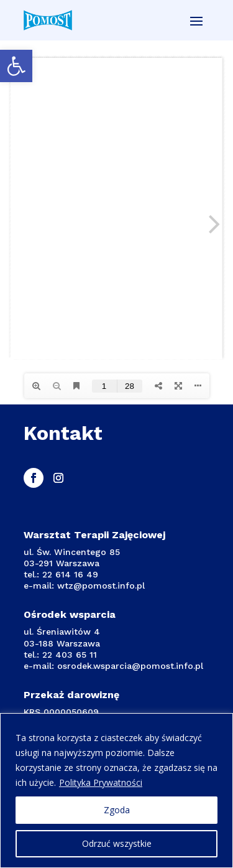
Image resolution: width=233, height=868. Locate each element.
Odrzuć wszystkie (117, 843)
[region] (116, 791)
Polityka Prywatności (101, 782)
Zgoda (117, 810)
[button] (16, 66)
